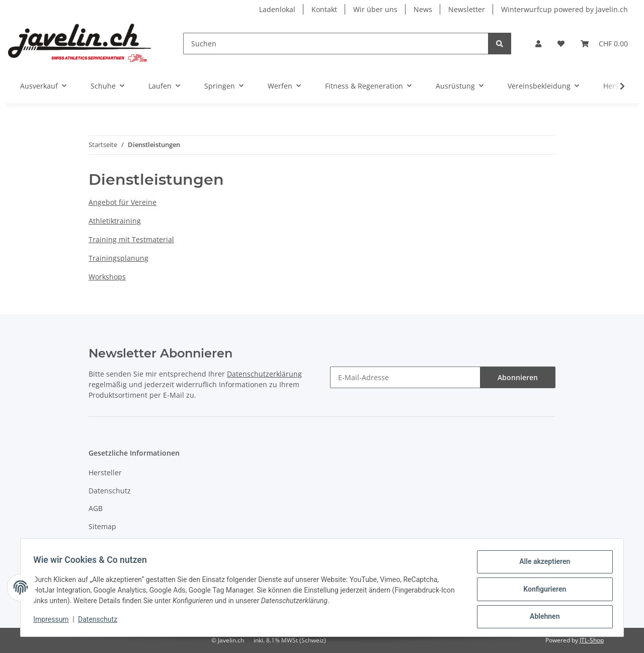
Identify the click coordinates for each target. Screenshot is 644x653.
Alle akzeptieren (541, 565)
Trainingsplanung (118, 258)
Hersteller (105, 473)
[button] (538, 44)
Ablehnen (541, 617)
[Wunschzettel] (561, 44)
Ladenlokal (277, 9)
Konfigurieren (541, 591)
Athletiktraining (115, 221)
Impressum (108, 544)
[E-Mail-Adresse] (405, 377)
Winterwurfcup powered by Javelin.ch (565, 9)
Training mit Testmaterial (131, 239)
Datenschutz (110, 491)
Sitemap (102, 526)
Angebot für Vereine (123, 202)
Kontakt (324, 9)
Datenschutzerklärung (264, 374)
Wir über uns (375, 9)
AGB (96, 508)
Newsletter (467, 9)
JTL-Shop (592, 640)
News (423, 9)
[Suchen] (336, 44)
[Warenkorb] (604, 44)
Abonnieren (518, 377)
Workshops (107, 277)
